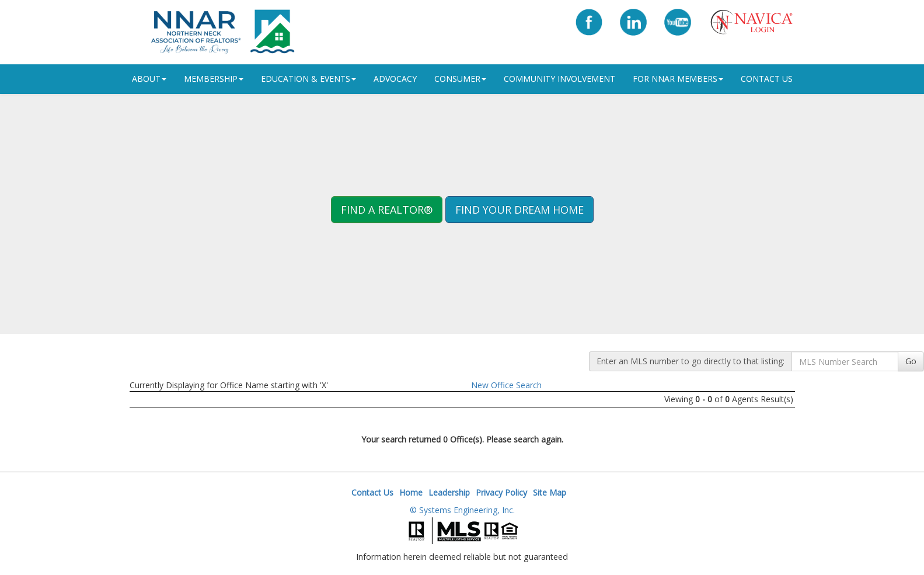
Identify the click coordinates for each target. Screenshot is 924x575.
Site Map (550, 492)
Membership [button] (214, 79)
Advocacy (395, 79)
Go (911, 361)
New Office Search (506, 385)
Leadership (449, 492)
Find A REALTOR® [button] (387, 210)
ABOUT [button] (149, 79)
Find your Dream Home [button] (519, 210)
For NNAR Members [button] (678, 79)
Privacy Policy (501, 492)
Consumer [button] (460, 79)
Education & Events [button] (308, 79)
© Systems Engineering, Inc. (462, 510)
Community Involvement (559, 79)
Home (411, 492)
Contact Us (767, 79)
